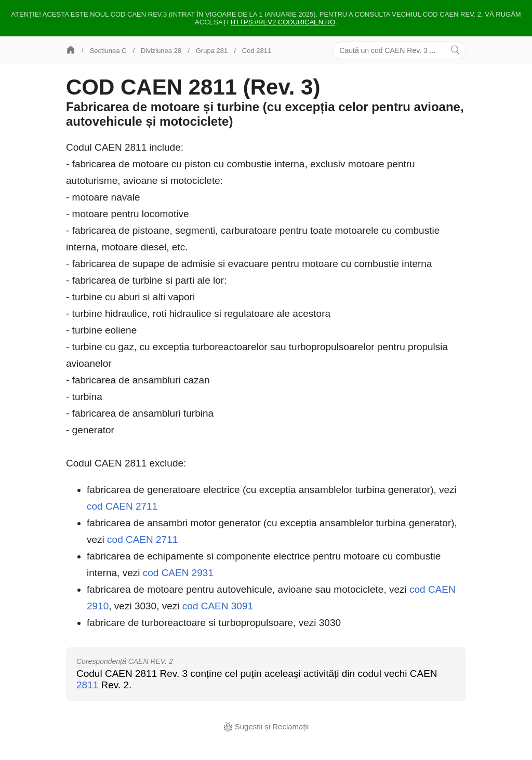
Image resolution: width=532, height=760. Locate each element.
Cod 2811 (257, 51)
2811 (87, 685)
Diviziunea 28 (161, 51)
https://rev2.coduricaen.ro (283, 22)
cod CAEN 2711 (122, 506)
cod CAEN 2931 (178, 573)
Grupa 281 (212, 51)
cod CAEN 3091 (218, 606)
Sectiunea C (108, 51)
